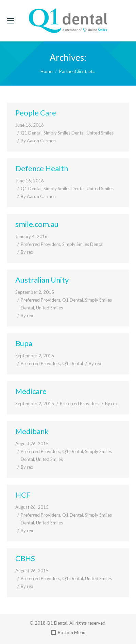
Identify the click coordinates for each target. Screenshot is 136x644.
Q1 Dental (31, 133)
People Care (36, 113)
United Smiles (100, 133)
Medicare (31, 391)
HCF (23, 495)
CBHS (25, 558)
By (38, 141)
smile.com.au (37, 224)
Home (46, 71)
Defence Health (42, 168)
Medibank (32, 431)
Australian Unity (42, 280)
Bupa (24, 343)
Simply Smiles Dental (64, 133)
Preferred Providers (40, 244)
